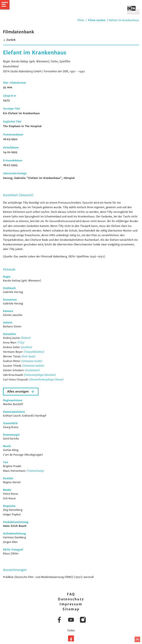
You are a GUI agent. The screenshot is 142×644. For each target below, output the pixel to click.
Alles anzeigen (18, 391)
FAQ (71, 594)
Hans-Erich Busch (15, 526)
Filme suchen (97, 20)
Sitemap (71, 609)
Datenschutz (71, 599)
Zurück (9, 40)
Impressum (71, 604)
